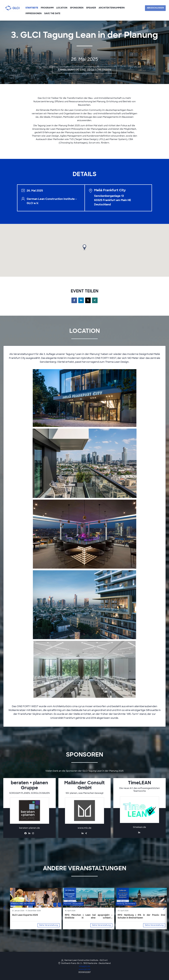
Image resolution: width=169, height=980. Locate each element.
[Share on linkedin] (81, 300)
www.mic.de (84, 828)
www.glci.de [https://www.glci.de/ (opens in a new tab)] (84, 969)
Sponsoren (77, 8)
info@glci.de (84, 966)
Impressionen (34, 14)
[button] (84, 247)
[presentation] (5, 909)
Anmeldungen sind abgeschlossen (84, 70)
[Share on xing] (95, 300)
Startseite (32, 8)
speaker (91, 8)
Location (62, 8)
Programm (47, 8)
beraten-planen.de (30, 828)
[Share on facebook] (74, 300)
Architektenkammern (112, 8)
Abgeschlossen (155, 8)
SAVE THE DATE (52, 14)
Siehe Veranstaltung (49, 925)
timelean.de (139, 827)
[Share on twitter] (88, 300)
